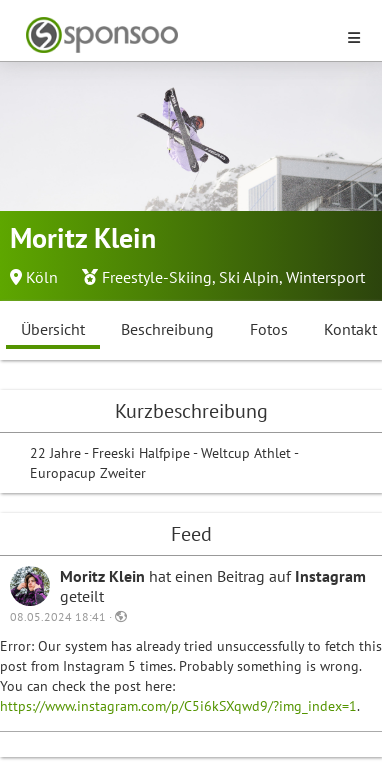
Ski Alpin (249, 277)
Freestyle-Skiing (157, 277)
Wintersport (325, 277)
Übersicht (53, 329)
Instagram (330, 576)
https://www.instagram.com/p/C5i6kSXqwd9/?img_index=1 (178, 706)
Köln (42, 277)
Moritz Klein (104, 576)
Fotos (269, 329)
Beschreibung (167, 329)
